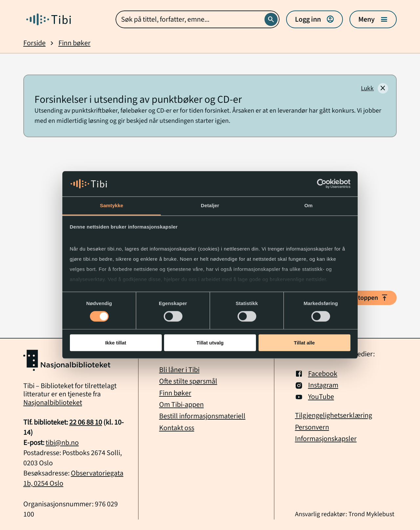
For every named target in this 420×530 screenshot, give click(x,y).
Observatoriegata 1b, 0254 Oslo (73, 478)
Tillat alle (304, 343)
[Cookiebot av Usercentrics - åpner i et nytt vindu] (322, 184)
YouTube (315, 397)
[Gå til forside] (49, 19)
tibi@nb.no (62, 443)
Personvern (312, 427)
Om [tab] (308, 205)
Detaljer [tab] (210, 205)
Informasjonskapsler (326, 439)
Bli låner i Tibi (179, 370)
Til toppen (369, 298)
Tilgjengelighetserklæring (334, 416)
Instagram (317, 385)
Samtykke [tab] (112, 205)
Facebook (316, 374)
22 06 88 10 (86, 422)
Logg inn (315, 19)
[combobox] (198, 19)
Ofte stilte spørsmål (188, 381)
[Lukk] (375, 88)
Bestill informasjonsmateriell (202, 416)
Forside (34, 43)
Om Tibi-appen (181, 405)
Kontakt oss (177, 428)
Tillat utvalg (210, 343)
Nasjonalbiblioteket (53, 403)
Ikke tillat (115, 343)
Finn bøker (74, 43)
